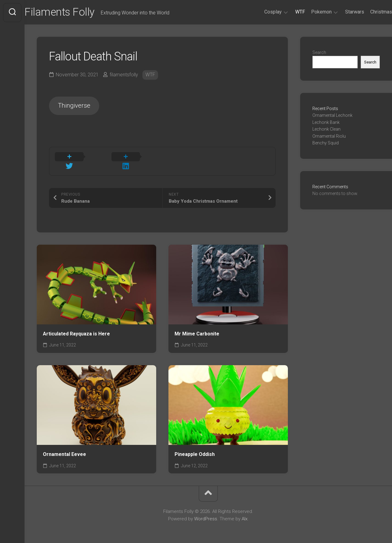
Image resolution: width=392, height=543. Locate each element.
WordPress (206, 512)
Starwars (342, 12)
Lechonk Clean (326, 130)
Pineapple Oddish (195, 447)
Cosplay (261, 12)
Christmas (369, 12)
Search (319, 53)
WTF (288, 12)
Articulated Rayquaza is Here (76, 327)
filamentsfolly (124, 75)
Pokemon (309, 12)
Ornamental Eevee (64, 447)
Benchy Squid (326, 144)
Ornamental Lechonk (332, 116)
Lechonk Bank (326, 123)
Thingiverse (75, 107)
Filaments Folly (73, 13)
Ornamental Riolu (329, 137)
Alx (245, 512)
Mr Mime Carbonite (197, 327)
